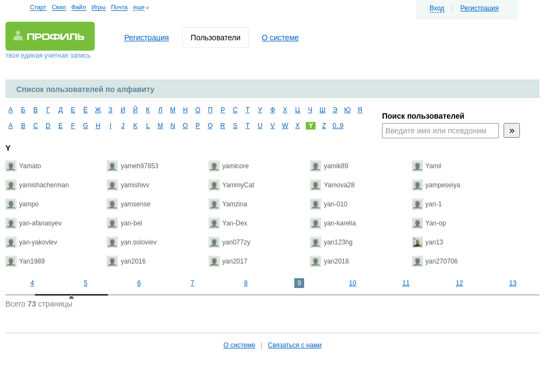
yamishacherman (37, 185)
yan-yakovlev (31, 242)
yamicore (229, 166)
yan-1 (427, 204)
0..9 (337, 126)
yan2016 (126, 261)
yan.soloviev (132, 242)
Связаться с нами (294, 345)
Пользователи (216, 38)
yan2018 (329, 261)
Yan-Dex (228, 223)
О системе (280, 38)
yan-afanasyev (34, 223)
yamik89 (329, 166)
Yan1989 (25, 261)
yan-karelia (333, 223)
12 (459, 283)
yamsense (129, 204)
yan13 (428, 242)
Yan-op (429, 223)
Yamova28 (332, 185)
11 (406, 283)
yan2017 (228, 261)
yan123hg (331, 242)
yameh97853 (132, 166)
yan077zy (229, 242)
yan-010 (329, 204)
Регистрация (480, 8)
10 (352, 283)
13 (513, 283)
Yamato (23, 166)
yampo (22, 204)
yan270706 (435, 261)
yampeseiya (436, 185)
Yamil (427, 166)
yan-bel (124, 223)
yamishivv (128, 185)
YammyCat (231, 185)
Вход (437, 8)
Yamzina (228, 204)
